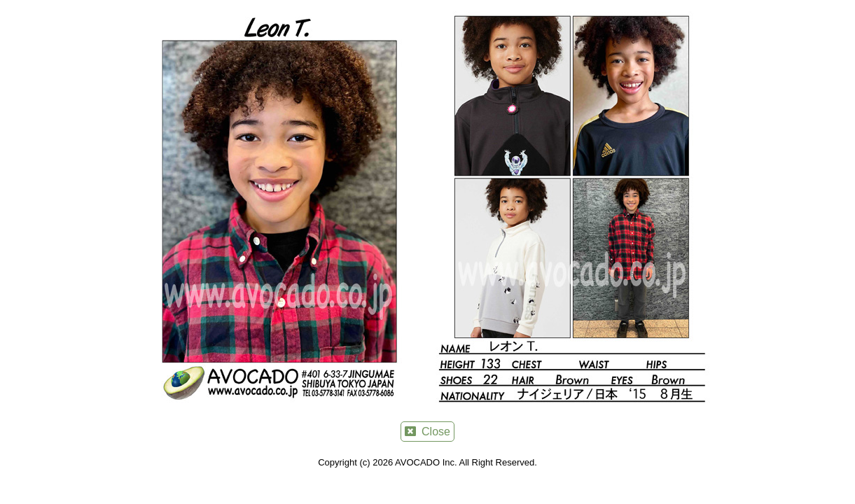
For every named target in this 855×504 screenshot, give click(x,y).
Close (427, 432)
